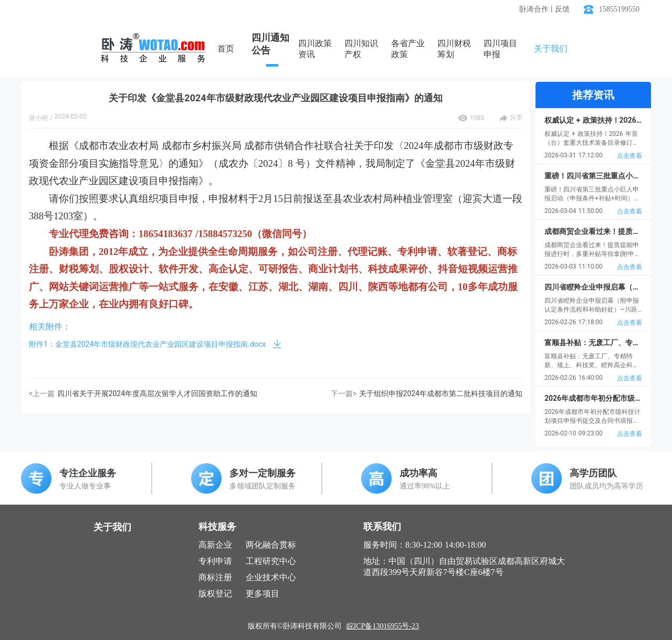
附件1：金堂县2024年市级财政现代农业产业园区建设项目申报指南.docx (147, 344)
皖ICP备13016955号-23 (383, 626)
